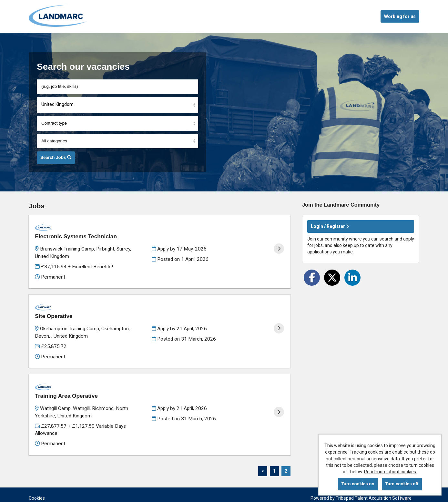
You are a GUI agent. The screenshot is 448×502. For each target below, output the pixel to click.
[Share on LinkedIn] (352, 278)
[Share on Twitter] (332, 278)
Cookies (37, 473)
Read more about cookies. (391, 472)
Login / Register (330, 226)
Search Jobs (56, 157)
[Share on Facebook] (312, 278)
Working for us (400, 16)
